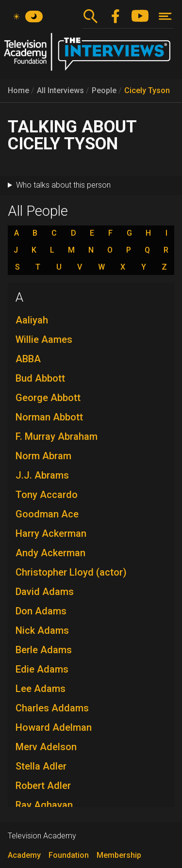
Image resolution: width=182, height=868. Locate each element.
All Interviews (60, 90)
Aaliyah (32, 320)
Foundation (69, 855)
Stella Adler (41, 766)
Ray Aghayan (44, 805)
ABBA (28, 359)
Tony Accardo (47, 495)
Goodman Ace (47, 514)
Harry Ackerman (51, 533)
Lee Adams (41, 689)
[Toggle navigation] (165, 16)
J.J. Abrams (42, 475)
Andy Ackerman (50, 553)
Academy (24, 855)
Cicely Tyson (147, 90)
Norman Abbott (49, 417)
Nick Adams (42, 630)
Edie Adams (42, 669)
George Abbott (48, 398)
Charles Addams (52, 708)
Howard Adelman (54, 727)
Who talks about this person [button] (63, 185)
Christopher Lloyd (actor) (71, 572)
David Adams (45, 592)
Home (18, 90)
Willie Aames (44, 339)
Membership (119, 855)
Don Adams (41, 611)
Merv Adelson (46, 747)
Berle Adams (44, 650)
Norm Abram (43, 456)
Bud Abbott (40, 378)
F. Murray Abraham (57, 436)
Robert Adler (43, 786)
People (104, 90)
